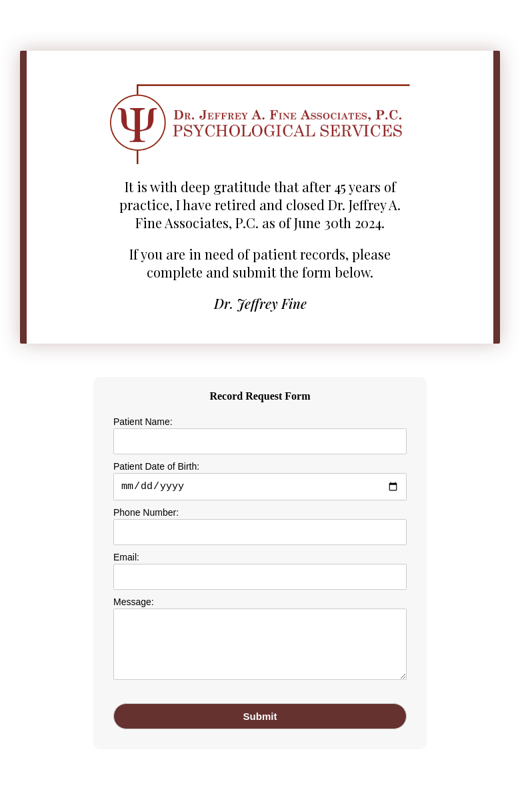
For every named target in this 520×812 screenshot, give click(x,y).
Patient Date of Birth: (156, 466)
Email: (126, 559)
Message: (134, 604)
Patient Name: (143, 422)
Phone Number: (146, 514)
